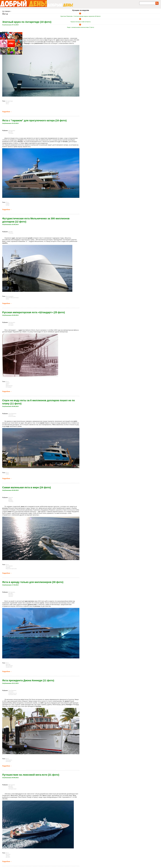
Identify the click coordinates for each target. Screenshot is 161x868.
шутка (42, 603)
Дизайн (11, 132)
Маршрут (27, 43)
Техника (11, 32)
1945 (42, 703)
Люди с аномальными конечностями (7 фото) (80, 27)
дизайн (30, 238)
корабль (5, 243)
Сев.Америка (12, 414)
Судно (8, 383)
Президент (9, 760)
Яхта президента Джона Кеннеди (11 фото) (28, 680)
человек (65, 142)
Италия (8, 567)
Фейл (7, 474)
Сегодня (20, 140)
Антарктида (9, 101)
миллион (31, 601)
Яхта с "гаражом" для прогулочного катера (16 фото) (34, 120)
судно (13, 238)
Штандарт (9, 387)
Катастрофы (12, 416)
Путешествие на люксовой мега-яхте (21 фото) (31, 775)
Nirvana (8, 854)
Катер (8, 205)
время (42, 423)
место (45, 795)
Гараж (8, 204)
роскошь (5, 508)
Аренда (8, 664)
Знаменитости (13, 693)
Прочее (11, 596)
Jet (39, 512)
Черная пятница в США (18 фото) (80, 22)
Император (9, 386)
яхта (4, 241)
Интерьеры (12, 130)
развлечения (39, 43)
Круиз (7, 102)
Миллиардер (10, 296)
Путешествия (12, 694)
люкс (46, 40)
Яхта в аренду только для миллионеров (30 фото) (33, 582)
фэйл (75, 421)
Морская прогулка (11, 569)
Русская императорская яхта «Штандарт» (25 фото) (34, 312)
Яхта (7, 104)
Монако (20, 142)
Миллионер (9, 666)
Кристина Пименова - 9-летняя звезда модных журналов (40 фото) (81, 16)
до (45, 42)
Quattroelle (9, 667)
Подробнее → (7, 112)
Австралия (12, 785)
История (11, 325)
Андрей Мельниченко (12, 298)
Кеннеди (69, 705)
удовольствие (32, 604)
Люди (10, 499)
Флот (7, 384)
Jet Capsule (9, 566)
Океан (8, 856)
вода (8, 426)
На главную (6, 11)
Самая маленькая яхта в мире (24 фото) (27, 487)
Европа (11, 497)
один (26, 601)
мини (22, 506)
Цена (58, 40)
